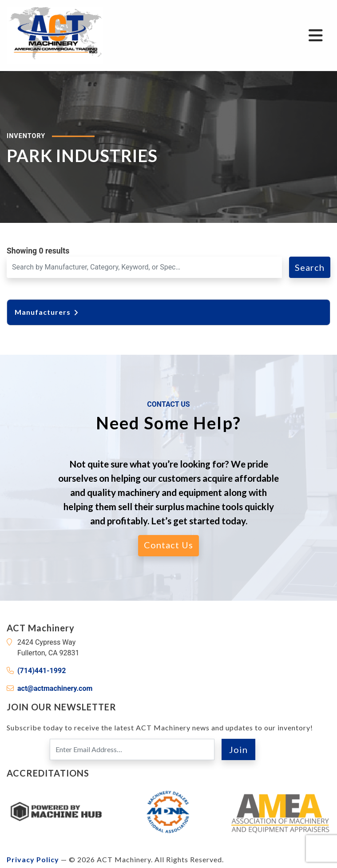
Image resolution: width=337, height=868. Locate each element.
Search (310, 267)
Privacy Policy (33, 859)
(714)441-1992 (42, 671)
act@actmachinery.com (55, 688)
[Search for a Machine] (144, 267)
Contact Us (168, 545)
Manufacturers (47, 312)
